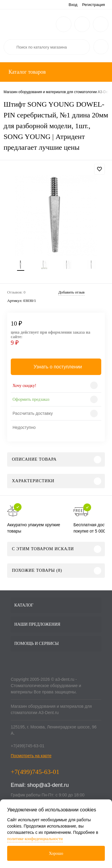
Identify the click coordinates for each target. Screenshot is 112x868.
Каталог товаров (26, 72)
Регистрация (93, 5)
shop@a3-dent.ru (48, 785)
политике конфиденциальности (35, 839)
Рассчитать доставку (33, 413)
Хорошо (56, 853)
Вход (73, 5)
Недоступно (24, 427)
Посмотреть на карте (31, 756)
